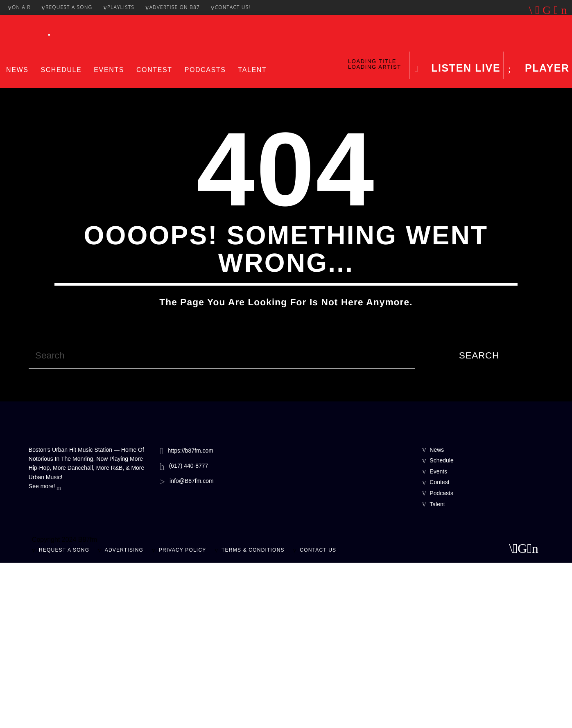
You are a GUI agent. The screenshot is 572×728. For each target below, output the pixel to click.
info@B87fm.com (192, 646)
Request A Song (67, 7)
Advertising (124, 715)
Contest (154, 70)
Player (545, 68)
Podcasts (205, 70)
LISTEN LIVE (464, 68)
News (17, 70)
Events (109, 70)
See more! (45, 652)
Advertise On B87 (173, 7)
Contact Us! (231, 7)
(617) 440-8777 (189, 631)
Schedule (61, 70)
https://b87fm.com (191, 616)
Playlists (119, 7)
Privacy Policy (183, 715)
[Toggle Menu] (49, 35)
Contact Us (318, 715)
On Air (19, 7)
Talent (252, 70)
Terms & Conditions (253, 715)
